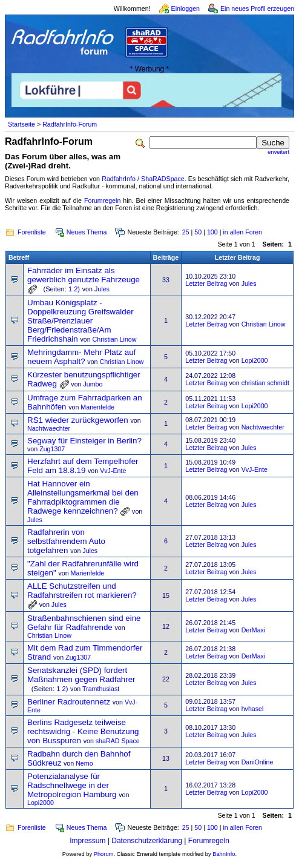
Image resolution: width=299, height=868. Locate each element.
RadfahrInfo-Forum (70, 124)
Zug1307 (52, 449)
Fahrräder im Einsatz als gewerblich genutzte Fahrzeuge (84, 275)
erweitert (278, 152)
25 (186, 232)
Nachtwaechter (49, 428)
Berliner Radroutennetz (69, 702)
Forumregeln (102, 200)
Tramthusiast (101, 689)
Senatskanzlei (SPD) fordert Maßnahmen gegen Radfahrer (81, 675)
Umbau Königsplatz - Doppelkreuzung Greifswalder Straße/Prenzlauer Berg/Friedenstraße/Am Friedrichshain (80, 321)
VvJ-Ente (113, 471)
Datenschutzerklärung (147, 841)
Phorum (104, 854)
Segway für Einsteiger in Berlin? (84, 441)
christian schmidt (265, 383)
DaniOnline (258, 762)
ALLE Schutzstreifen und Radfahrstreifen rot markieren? (82, 591)
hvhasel (253, 709)
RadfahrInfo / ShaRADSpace (143, 179)
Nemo (84, 763)
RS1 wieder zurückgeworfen (78, 420)
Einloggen (186, 8)
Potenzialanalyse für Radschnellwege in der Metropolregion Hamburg (72, 785)
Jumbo (93, 384)
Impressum (87, 841)
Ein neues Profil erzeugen (257, 8)
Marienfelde (97, 407)
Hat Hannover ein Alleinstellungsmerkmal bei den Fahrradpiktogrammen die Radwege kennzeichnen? (83, 497)
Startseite (21, 124)
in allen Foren (242, 232)
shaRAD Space (118, 741)
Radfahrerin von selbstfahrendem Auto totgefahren (66, 541)
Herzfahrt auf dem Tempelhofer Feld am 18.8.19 (83, 466)
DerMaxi (254, 630)
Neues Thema (87, 232)
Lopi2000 (255, 360)
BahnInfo (224, 854)
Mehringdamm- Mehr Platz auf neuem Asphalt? (81, 357)
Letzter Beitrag (206, 283)
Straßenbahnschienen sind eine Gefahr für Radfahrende (84, 623)
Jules (102, 289)
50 (198, 232)
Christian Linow (115, 339)
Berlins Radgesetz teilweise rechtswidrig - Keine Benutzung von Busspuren (83, 731)
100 (212, 232)
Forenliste (32, 232)
